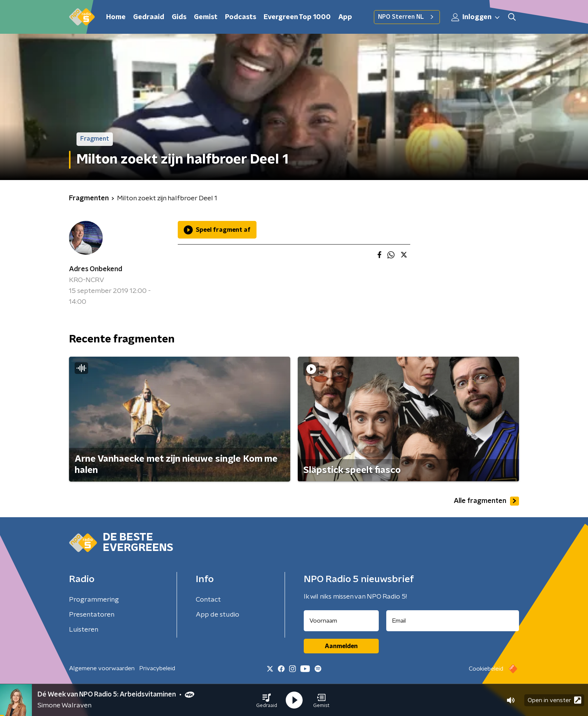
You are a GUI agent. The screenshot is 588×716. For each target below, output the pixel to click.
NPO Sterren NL (407, 17)
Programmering (94, 600)
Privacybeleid (157, 668)
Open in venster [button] (554, 700)
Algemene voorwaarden (102, 668)
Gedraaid (149, 17)
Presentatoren (92, 615)
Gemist (206, 17)
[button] (267, 700)
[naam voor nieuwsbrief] (341, 621)
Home (116, 17)
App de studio (217, 615)
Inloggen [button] (476, 17)
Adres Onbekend (96, 269)
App (345, 17)
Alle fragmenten (486, 501)
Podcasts (241, 17)
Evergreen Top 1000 (297, 17)
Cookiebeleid (486, 669)
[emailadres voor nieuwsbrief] (453, 621)
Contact (208, 600)
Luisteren (84, 630)
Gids (179, 17)
